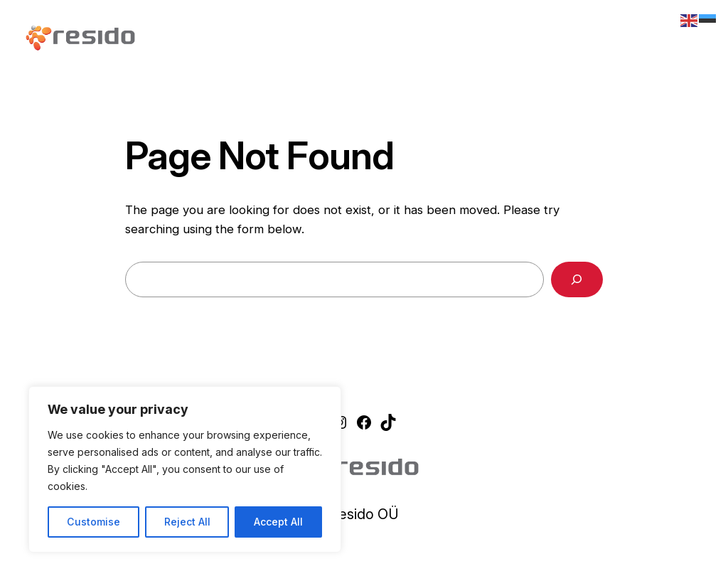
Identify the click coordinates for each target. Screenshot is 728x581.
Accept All (278, 522)
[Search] (577, 280)
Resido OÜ (364, 514)
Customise (93, 522)
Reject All (187, 522)
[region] (185, 469)
